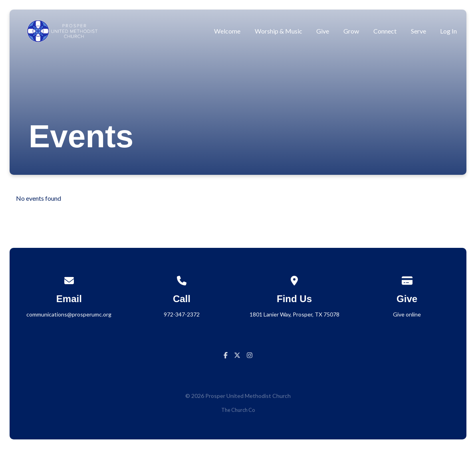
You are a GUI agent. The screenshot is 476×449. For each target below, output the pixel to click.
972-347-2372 (182, 314)
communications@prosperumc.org (69, 314)
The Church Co (238, 410)
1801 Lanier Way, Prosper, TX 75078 (295, 314)
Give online (407, 314)
